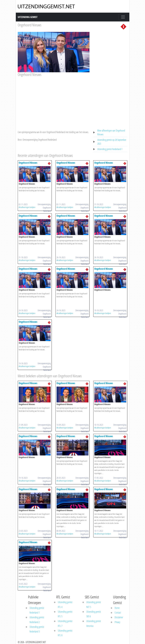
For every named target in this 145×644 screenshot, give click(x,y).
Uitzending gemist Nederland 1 (110, 149)
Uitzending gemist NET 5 (94, 605)
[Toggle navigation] (123, 17)
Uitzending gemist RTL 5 (65, 614)
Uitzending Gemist (28, 17)
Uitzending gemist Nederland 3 (37, 629)
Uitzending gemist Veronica (94, 623)
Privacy (117, 622)
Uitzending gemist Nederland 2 (37, 620)
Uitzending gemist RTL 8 (65, 633)
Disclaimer (119, 617)
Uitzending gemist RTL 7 (65, 623)
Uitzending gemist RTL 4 (65, 605)
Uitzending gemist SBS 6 (94, 614)
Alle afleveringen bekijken (27, 207)
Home (117, 608)
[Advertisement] (54, 101)
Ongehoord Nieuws (30, 25)
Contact (118, 613)
